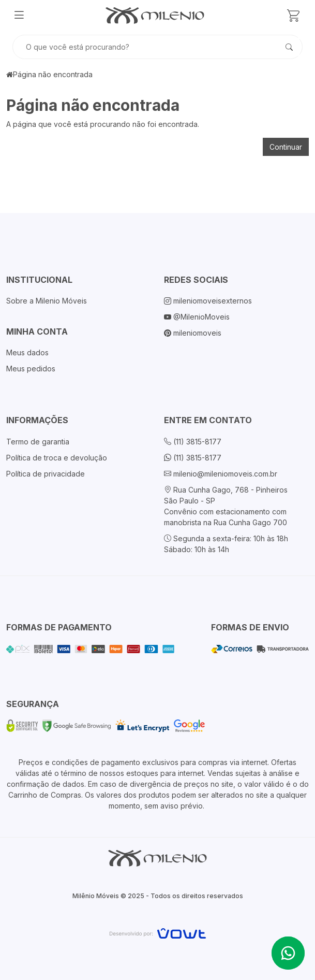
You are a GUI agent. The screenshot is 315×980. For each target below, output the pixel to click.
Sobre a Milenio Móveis (47, 301)
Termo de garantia (38, 442)
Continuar (286, 147)
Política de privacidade (46, 474)
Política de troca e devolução (57, 458)
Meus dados (27, 352)
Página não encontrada (53, 74)
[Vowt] (157, 932)
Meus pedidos (31, 369)
